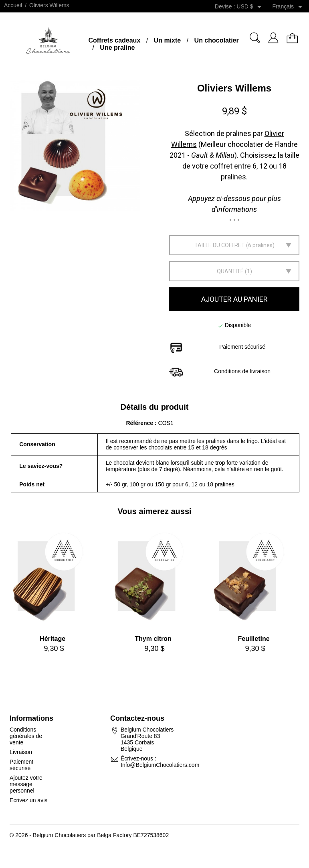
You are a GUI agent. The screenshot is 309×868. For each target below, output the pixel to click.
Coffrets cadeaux (114, 40)
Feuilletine (254, 639)
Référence (140, 423)
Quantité (230, 271)
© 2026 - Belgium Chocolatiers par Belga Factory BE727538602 (89, 835)
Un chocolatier (217, 40)
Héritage (53, 639)
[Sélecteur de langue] (289, 7)
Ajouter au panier (234, 299)
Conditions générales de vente (26, 736)
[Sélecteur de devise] (250, 7)
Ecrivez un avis (28, 800)
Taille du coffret (220, 245)
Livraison (21, 752)
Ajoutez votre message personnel (26, 784)
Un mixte (168, 40)
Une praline (117, 48)
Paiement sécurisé (21, 765)
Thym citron (153, 639)
